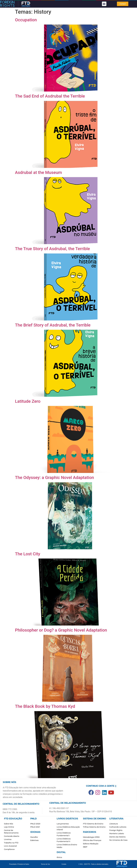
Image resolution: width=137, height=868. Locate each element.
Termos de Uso (45, 864)
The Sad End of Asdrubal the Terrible (50, 96)
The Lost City (28, 554)
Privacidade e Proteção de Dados (19, 864)
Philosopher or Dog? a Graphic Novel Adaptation (61, 630)
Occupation (26, 20)
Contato (64, 864)
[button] (104, 4)
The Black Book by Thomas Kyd (45, 706)
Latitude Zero (28, 401)
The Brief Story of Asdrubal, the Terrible (53, 325)
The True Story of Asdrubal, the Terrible (52, 249)
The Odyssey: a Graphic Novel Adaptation (54, 477)
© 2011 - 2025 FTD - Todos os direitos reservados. (94, 864)
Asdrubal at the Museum (38, 172)
